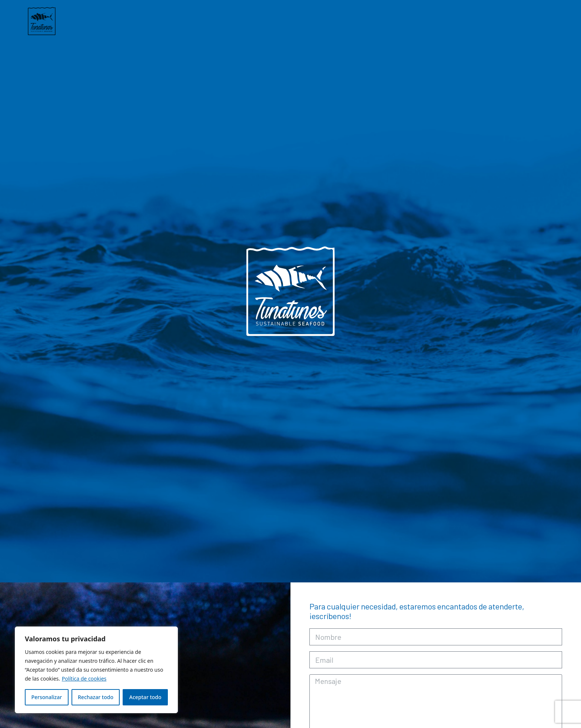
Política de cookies (84, 679)
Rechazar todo (96, 697)
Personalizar (47, 697)
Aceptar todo (145, 697)
